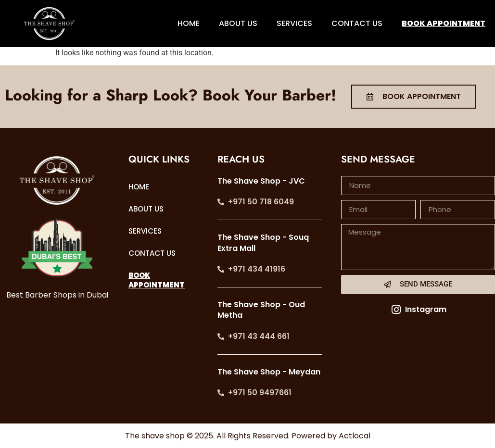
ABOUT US (238, 23)
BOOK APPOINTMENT (444, 23)
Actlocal (355, 436)
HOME (189, 23)
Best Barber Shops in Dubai (57, 295)
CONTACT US (357, 23)
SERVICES (294, 23)
